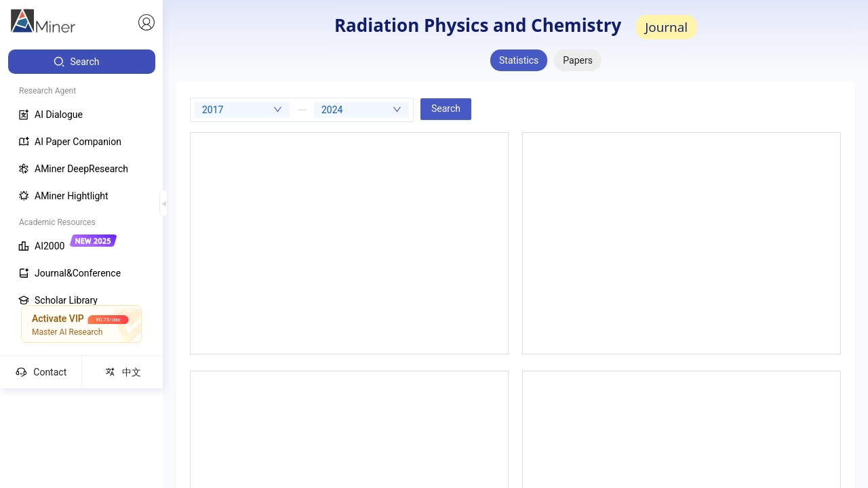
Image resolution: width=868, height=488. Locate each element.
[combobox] (242, 110)
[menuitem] (82, 62)
